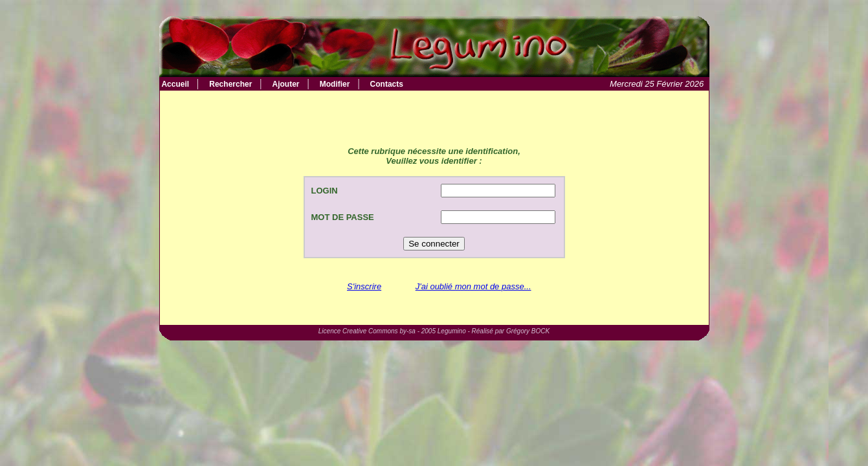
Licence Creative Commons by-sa (367, 331)
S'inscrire (364, 286)
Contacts (387, 84)
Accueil (175, 84)
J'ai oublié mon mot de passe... (473, 286)
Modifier (335, 84)
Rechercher (230, 84)
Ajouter (286, 84)
